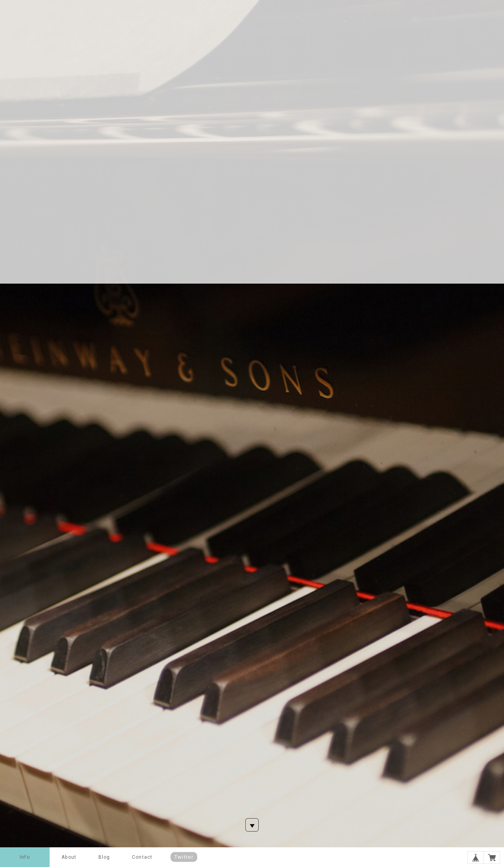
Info (25, 857)
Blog (104, 857)
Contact (142, 857)
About (69, 857)
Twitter (184, 857)
